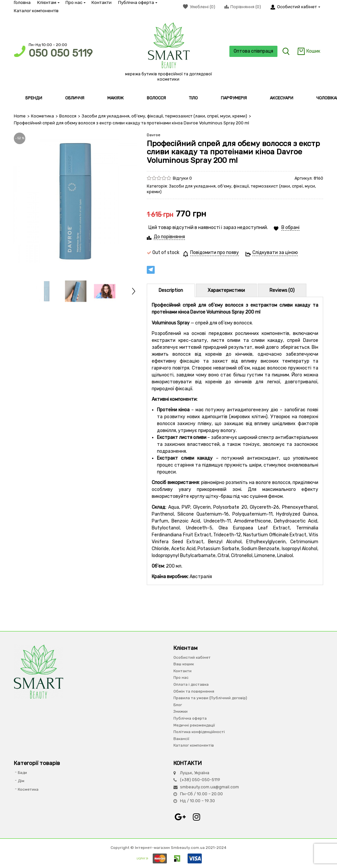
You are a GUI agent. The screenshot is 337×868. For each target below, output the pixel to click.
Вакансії (181, 738)
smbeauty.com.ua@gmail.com (209, 787)
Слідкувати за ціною (275, 253)
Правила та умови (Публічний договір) (210, 698)
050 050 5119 (61, 53)
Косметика (42, 116)
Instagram (196, 817)
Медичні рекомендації (194, 725)
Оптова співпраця (253, 51)
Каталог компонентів (36, 11)
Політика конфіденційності (199, 732)
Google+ (180, 817)
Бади (22, 772)
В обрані (290, 228)
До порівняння (169, 237)
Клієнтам (48, 2)
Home (20, 116)
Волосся (67, 116)
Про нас (75, 2)
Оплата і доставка (191, 684)
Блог (178, 704)
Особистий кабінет (192, 657)
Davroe (154, 135)
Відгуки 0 (182, 178)
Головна (22, 2)
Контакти (102, 2)
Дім (21, 781)
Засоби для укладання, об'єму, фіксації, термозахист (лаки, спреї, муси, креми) (163, 116)
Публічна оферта (137, 2)
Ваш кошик (184, 664)
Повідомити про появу (215, 253)
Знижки (181, 711)
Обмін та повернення (194, 691)
